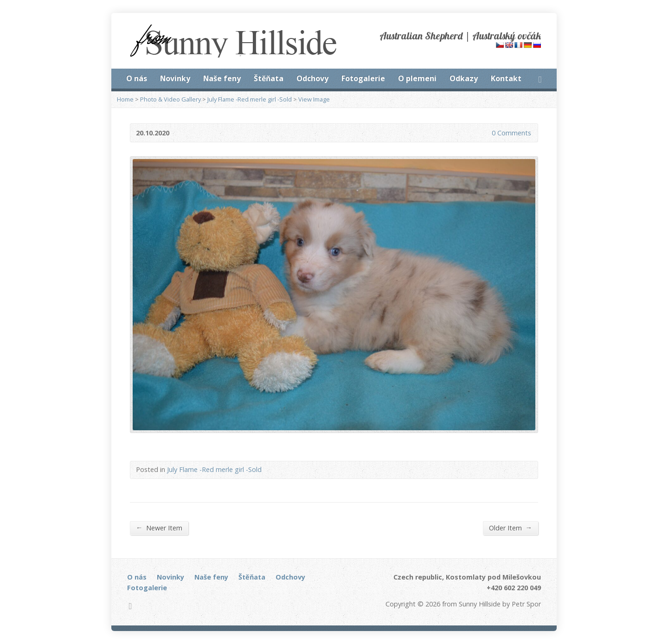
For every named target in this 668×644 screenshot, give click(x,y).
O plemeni (417, 78)
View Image (314, 99)
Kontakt (506, 78)
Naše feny (222, 78)
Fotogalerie (363, 78)
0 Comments (484, 133)
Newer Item (159, 528)
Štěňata (269, 78)
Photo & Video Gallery (170, 99)
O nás (137, 78)
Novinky (175, 78)
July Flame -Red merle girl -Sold (250, 99)
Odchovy (312, 78)
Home (125, 99)
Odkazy (464, 78)
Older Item (511, 528)
